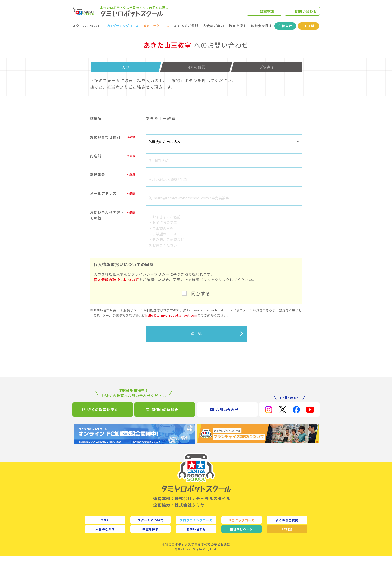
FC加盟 (308, 31)
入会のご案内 (214, 31)
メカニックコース (156, 31)
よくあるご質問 (186, 31)
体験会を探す (262, 31)
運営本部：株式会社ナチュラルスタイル (192, 504)
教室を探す (238, 31)
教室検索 (267, 14)
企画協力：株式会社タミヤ (179, 510)
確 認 (196, 339)
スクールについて (86, 31)
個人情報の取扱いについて (116, 285)
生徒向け (285, 31)
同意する (201, 299)
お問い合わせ (306, 14)
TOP (105, 525)
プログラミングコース (122, 31)
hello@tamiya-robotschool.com (171, 320)
